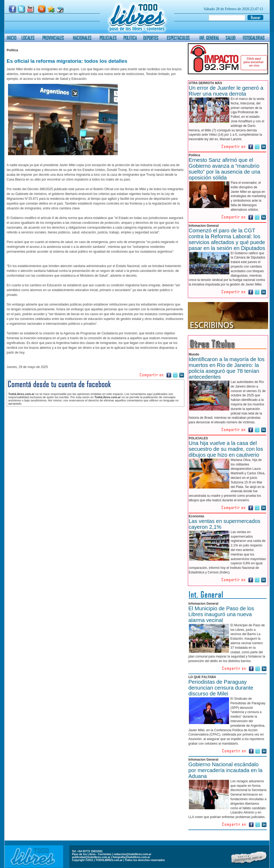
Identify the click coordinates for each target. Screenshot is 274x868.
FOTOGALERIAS (254, 38)
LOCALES (28, 38)
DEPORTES (151, 38)
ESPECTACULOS (178, 38)
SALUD (231, 38)
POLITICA (130, 38)
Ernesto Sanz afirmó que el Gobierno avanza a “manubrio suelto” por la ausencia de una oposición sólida (224, 169)
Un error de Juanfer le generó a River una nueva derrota (226, 91)
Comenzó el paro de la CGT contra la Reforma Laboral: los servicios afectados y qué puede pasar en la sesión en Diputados (227, 239)
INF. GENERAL (209, 38)
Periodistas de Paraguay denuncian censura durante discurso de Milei (221, 688)
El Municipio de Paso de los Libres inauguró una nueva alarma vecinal (221, 614)
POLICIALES (108, 38)
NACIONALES (82, 38)
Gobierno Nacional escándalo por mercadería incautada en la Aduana (225, 770)
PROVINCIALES (53, 38)
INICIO (12, 38)
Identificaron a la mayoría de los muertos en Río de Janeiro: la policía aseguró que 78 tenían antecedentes (227, 368)
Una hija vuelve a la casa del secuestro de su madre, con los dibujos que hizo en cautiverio (226, 449)
